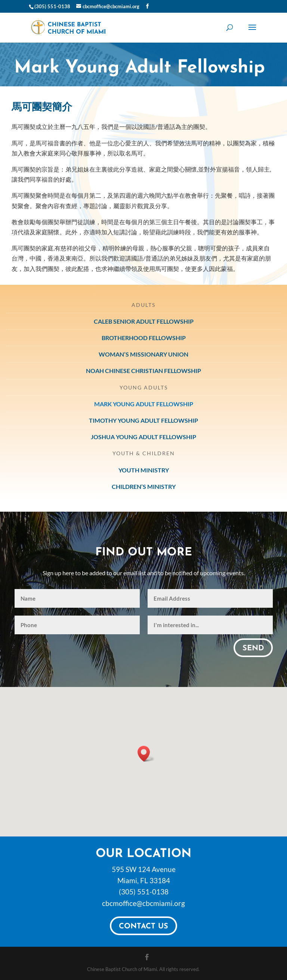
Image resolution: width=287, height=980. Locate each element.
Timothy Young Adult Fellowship (143, 420)
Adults (143, 305)
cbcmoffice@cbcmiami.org (143, 903)
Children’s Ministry (144, 486)
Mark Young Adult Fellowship (144, 404)
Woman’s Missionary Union (143, 354)
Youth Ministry (144, 470)
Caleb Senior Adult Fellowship (144, 321)
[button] (146, 754)
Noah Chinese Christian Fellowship (143, 371)
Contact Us (143, 927)
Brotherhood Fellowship (144, 338)
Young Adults (144, 387)
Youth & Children (144, 453)
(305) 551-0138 (144, 892)
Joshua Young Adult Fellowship (143, 437)
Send (253, 648)
